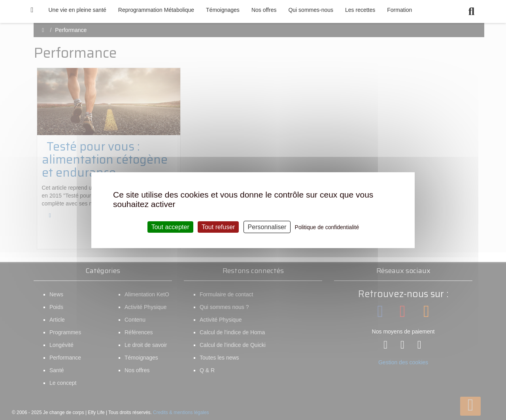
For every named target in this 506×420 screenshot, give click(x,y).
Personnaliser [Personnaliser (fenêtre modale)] (267, 227)
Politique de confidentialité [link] (327, 227)
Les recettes (360, 10)
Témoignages (223, 10)
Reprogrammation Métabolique (156, 10)
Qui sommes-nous (311, 10)
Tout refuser (218, 227)
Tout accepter (170, 227)
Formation (399, 10)
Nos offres (264, 10)
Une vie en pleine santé (77, 10)
